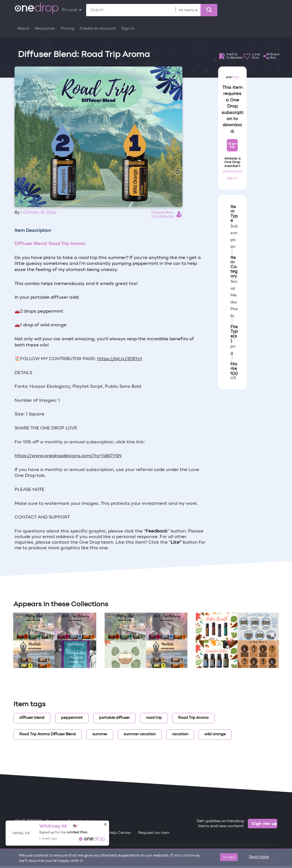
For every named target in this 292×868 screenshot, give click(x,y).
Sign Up (232, 145)
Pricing (67, 29)
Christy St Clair (40, 213)
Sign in (128, 29)
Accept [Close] (229, 857)
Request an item (154, 833)
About (23, 29)
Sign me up (264, 824)
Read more (259, 857)
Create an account (98, 29)
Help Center (119, 833)
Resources (45, 29)
